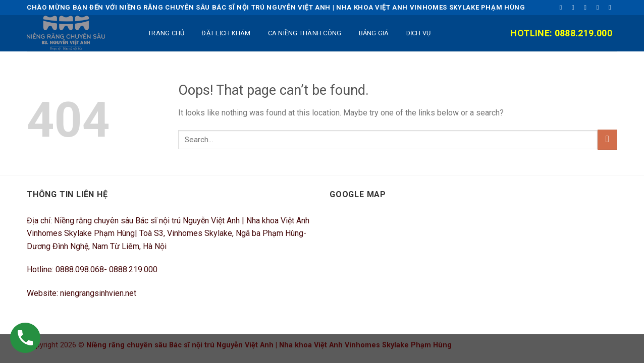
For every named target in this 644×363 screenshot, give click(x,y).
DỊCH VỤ (419, 33)
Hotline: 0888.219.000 (561, 33)
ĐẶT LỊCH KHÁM (226, 33)
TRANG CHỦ (166, 33)
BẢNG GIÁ (374, 33)
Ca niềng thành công (305, 33)
